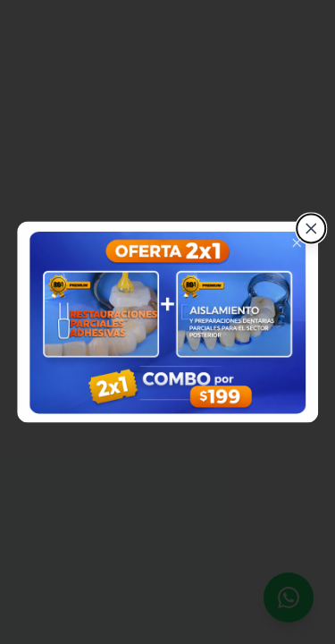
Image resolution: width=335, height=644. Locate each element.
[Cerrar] (311, 229)
